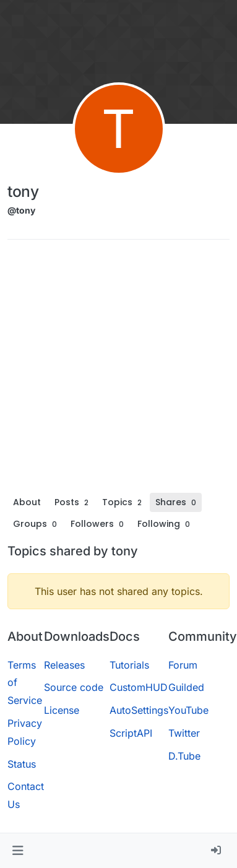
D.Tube (184, 756)
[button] (18, 851)
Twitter (184, 733)
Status (22, 764)
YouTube (188, 710)
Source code (74, 687)
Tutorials (129, 665)
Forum (183, 665)
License (62, 710)
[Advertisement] (116, 371)
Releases (64, 665)
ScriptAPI (131, 733)
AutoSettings (139, 710)
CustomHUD (139, 687)
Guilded (186, 687)
